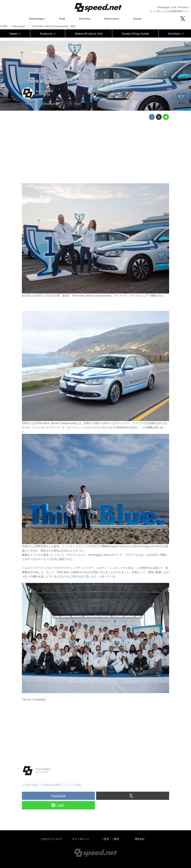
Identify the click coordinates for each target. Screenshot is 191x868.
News (15, 33)
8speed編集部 (45, 91)
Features (48, 33)
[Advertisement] (95, 152)
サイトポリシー (81, 839)
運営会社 (140, 839)
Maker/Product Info (89, 33)
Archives (176, 33)
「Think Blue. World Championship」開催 (68, 81)
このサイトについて (51, 839)
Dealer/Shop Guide (135, 33)
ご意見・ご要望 (110, 839)
